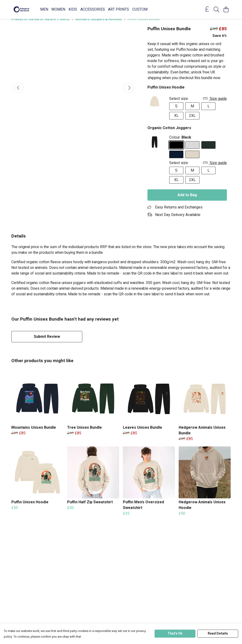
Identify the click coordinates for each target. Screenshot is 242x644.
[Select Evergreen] (208, 151)
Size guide (215, 104)
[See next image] (129, 93)
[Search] (216, 9)
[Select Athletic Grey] (192, 151)
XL (176, 121)
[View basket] (226, 9)
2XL (192, 121)
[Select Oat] (192, 160)
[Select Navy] (176, 160)
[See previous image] (18, 93)
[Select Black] (176, 151)
